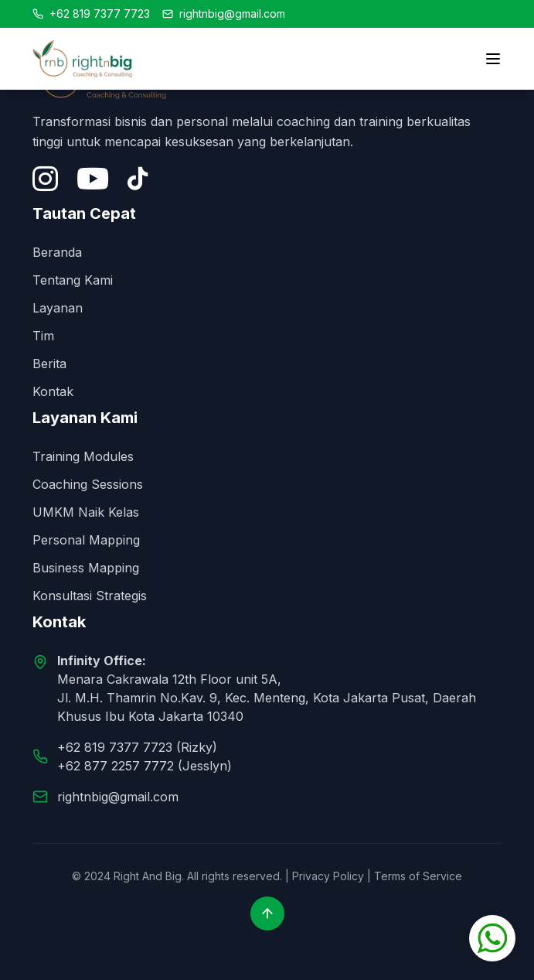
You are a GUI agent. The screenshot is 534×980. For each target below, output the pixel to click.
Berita (49, 364)
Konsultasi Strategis (90, 596)
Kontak (53, 391)
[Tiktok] (138, 179)
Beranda (57, 252)
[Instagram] (45, 179)
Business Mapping (86, 568)
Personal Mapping (86, 540)
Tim (43, 336)
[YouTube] (93, 179)
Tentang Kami (73, 280)
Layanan (58, 308)
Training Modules (83, 456)
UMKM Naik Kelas (86, 512)
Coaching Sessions (88, 484)
